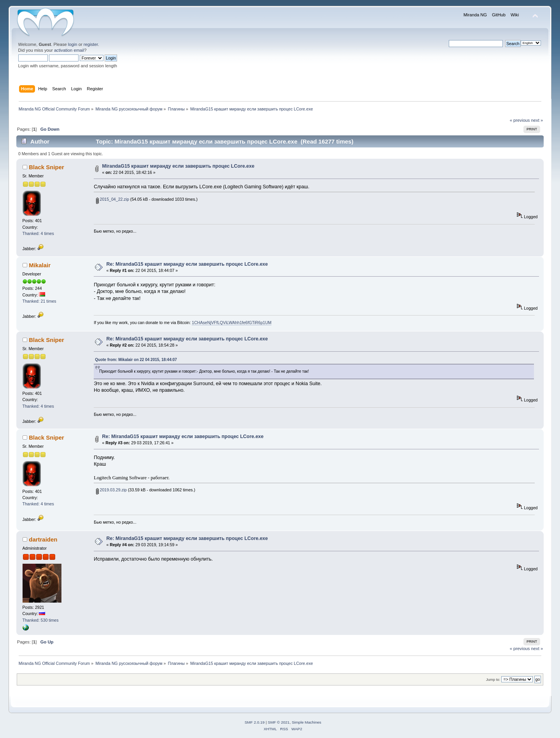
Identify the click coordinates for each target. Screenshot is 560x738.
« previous (520, 120)
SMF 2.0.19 (255, 722)
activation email (69, 50)
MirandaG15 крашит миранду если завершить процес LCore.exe (178, 166)
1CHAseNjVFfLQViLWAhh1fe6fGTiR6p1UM (232, 323)
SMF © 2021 (279, 722)
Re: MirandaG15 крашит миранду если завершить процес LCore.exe (187, 264)
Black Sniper (46, 167)
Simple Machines (306, 722)
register (91, 44)
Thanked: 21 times (39, 301)
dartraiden (43, 539)
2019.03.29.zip (111, 490)
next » (537, 120)
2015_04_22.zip (113, 199)
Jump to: (493, 679)
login (73, 44)
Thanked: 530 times (41, 620)
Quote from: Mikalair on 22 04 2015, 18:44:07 (136, 360)
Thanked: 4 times (38, 233)
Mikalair (40, 265)
